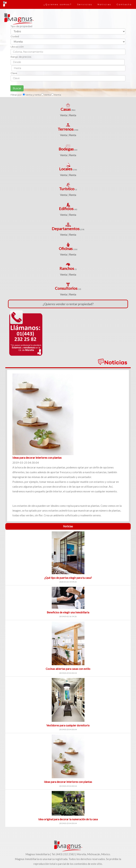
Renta (73, 115)
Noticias (104, 4)
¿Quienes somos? (58, 4)
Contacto (124, 4)
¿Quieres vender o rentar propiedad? (68, 304)
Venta (64, 115)
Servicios (85, 4)
